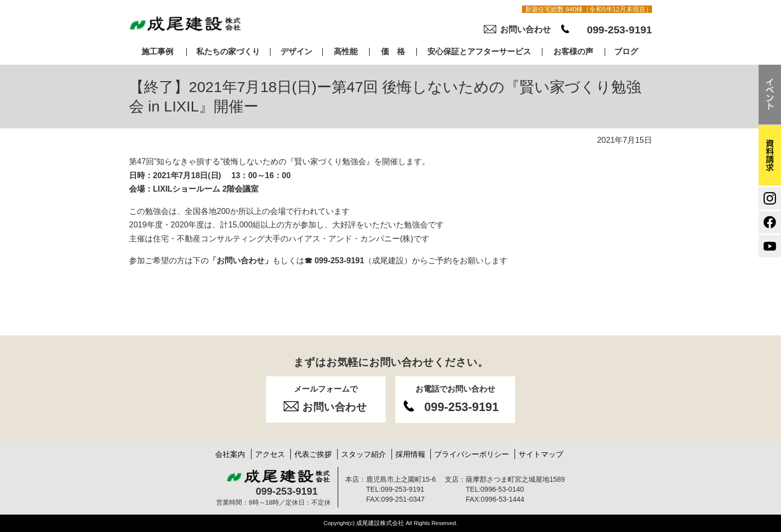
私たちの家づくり (228, 52)
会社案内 (230, 454)
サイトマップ (541, 454)
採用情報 (410, 454)
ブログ (626, 52)
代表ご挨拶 (313, 454)
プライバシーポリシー (472, 454)
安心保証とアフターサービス (479, 52)
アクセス (270, 454)
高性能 (346, 52)
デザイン (296, 52)
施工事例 (157, 52)
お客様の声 (573, 52)
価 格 (393, 52)
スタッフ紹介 (364, 454)
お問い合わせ (525, 30)
